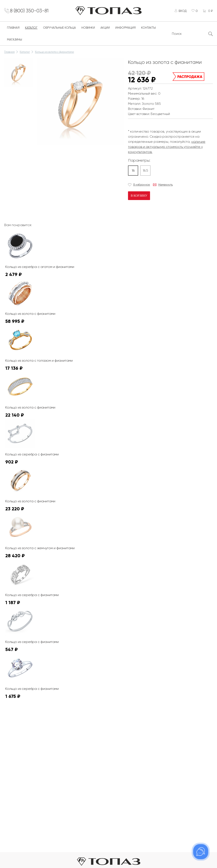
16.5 (145, 171)
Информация (125, 29)
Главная (13, 29)
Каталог (31, 29)
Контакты (148, 29)
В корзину (139, 197)
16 (133, 171)
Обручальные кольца (59, 29)
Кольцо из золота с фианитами (54, 53)
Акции (105, 29)
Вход (181, 11)
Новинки (88, 29)
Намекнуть (166, 186)
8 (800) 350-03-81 (32, 11)
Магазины (15, 41)
